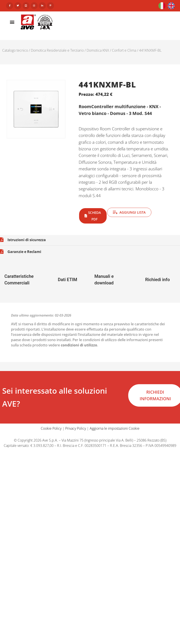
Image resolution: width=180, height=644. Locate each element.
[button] (12, 22)
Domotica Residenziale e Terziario (57, 50)
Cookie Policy (51, 428)
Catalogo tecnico (15, 50)
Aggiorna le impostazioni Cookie (115, 428)
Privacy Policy (76, 428)
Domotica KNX (98, 50)
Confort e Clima (124, 50)
